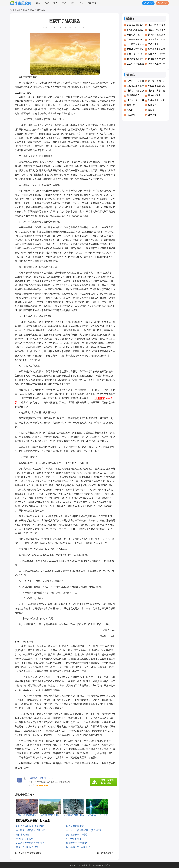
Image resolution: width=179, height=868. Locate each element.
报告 (56, 3)
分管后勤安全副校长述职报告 (30, 843)
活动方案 (131, 105)
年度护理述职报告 (25, 839)
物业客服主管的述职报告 (78, 847)
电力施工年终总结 (135, 44)
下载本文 (83, 28)
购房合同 (152, 105)
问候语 (130, 110)
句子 (82, 3)
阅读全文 (73, 28)
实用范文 (92, 3)
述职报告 (41, 10)
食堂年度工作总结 (156, 39)
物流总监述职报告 (75, 826)
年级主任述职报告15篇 (27, 847)
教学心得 (152, 115)
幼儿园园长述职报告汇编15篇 (30, 830)
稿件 (73, 3)
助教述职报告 (22, 835)
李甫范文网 (86, 865)
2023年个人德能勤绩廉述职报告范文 (84, 830)
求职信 (151, 110)
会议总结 (131, 115)
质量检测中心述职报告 (77, 843)
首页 (38, 3)
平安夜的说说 (154, 95)
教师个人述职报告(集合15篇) (30, 826)
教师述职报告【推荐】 (77, 835)
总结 (47, 3)
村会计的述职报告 (75, 839)
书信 (64, 3)
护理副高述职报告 (135, 30)
